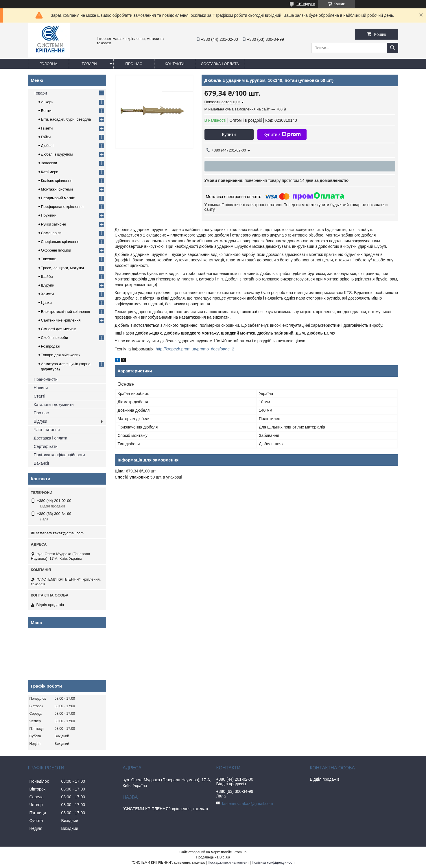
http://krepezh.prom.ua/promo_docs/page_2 (195, 349)
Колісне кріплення (57, 181)
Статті (40, 396)
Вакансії (42, 463)
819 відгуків (306, 4)
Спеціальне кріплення (60, 242)
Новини (41, 388)
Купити (229, 134)
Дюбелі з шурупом (57, 154)
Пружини (49, 215)
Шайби (47, 277)
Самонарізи (51, 233)
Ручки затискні (54, 224)
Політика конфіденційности (59, 455)
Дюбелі (47, 146)
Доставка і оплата (220, 64)
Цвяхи (46, 303)
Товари (89, 64)
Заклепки (49, 163)
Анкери (47, 102)
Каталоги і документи (54, 405)
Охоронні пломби (56, 250)
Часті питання (47, 430)
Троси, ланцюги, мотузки (62, 268)
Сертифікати (46, 446)
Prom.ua (240, 852)
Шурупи (48, 285)
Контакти (175, 64)
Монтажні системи (57, 189)
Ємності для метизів (59, 329)
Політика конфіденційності (273, 863)
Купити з (282, 134)
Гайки (46, 137)
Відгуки (41, 421)
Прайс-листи (46, 379)
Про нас (134, 64)
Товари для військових (61, 355)
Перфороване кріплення (62, 207)
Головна (49, 64)
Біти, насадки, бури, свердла (66, 119)
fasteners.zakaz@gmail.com (60, 533)
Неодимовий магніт (58, 198)
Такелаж (48, 259)
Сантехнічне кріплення (61, 320)
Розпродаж (51, 346)
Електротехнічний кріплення (66, 312)
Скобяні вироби (55, 338)
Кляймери (50, 172)
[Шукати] (392, 48)
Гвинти (47, 128)
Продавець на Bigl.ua (213, 857)
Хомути (48, 294)
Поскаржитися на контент (228, 863)
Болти (46, 111)
